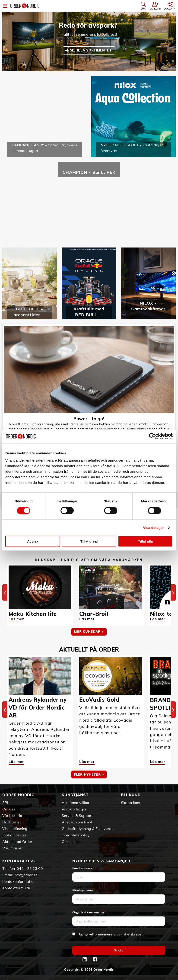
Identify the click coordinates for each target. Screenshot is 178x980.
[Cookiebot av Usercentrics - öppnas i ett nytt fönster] (152, 436)
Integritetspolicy (76, 835)
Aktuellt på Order (17, 842)
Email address (83, 868)
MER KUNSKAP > (89, 632)
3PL (6, 803)
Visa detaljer (153, 528)
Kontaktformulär (16, 888)
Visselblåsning (15, 829)
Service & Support (77, 816)
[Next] (173, 592)
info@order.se (26, 875)
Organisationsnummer (89, 912)
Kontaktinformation (19, 881)
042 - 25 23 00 (30, 868)
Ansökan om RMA (77, 822)
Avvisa (33, 541)
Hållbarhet (12, 822)
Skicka (119, 950)
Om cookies (72, 842)
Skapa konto (132, 803)
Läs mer (16, 619)
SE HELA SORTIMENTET (91, 50)
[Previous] (5, 592)
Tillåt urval (89, 541)
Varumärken (13, 848)
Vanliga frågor (74, 809)
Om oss (9, 809)
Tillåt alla (145, 541)
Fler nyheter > (89, 774)
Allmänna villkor (76, 803)
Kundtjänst (75, 795)
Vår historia (12, 816)
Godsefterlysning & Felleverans (89, 829)
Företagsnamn (84, 890)
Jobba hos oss (14, 835)
